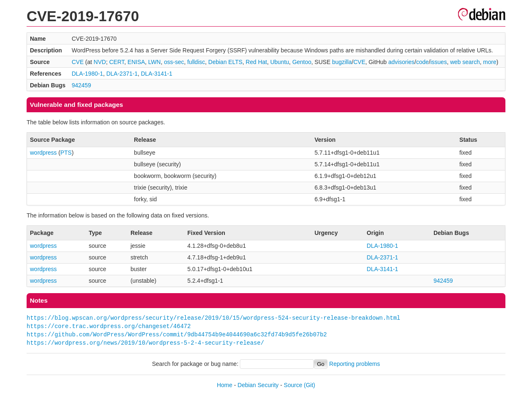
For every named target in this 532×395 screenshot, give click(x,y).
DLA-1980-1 (87, 74)
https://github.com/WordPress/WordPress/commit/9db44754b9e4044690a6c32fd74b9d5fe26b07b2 (177, 335)
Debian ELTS (225, 62)
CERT (117, 62)
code (422, 62)
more (490, 62)
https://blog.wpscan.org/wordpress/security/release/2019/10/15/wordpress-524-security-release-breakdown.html (213, 318)
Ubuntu (280, 62)
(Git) (309, 385)
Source (293, 385)
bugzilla (342, 62)
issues (438, 62)
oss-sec (174, 62)
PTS (66, 153)
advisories (401, 62)
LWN (155, 62)
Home (225, 385)
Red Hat (256, 62)
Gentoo (302, 62)
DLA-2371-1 (122, 74)
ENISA (136, 62)
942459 (81, 85)
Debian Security (258, 385)
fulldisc (196, 62)
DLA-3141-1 (157, 74)
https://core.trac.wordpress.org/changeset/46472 (109, 326)
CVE (78, 62)
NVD (100, 62)
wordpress (43, 153)
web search (465, 62)
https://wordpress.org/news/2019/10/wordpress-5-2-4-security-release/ (145, 343)
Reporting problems (355, 364)
